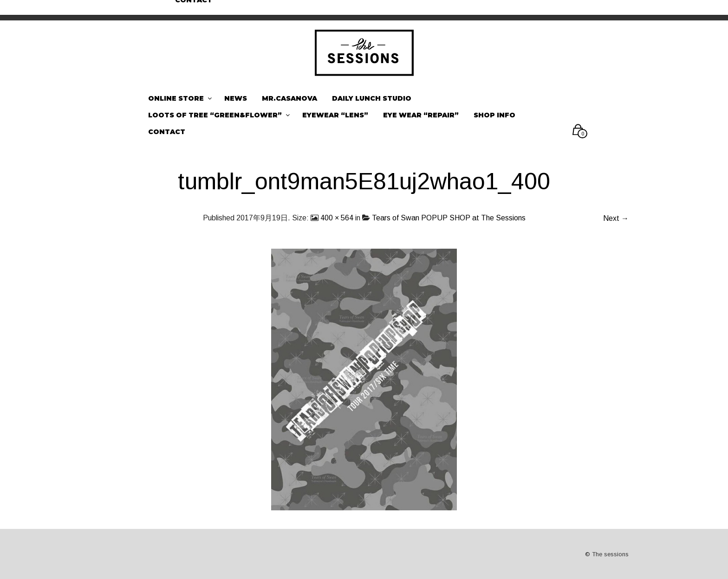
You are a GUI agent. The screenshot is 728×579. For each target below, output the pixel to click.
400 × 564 (337, 218)
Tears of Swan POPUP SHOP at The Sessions (449, 218)
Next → (616, 218)
